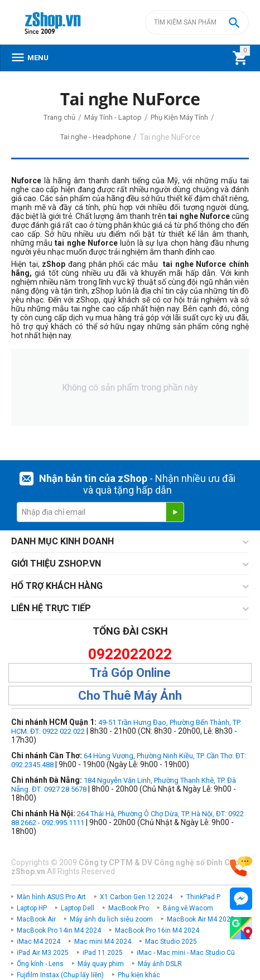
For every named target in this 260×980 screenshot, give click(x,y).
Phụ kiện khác (139, 975)
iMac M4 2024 (38, 942)
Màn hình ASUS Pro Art (51, 897)
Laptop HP (32, 908)
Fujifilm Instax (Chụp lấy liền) (60, 975)
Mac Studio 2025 (171, 942)
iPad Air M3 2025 (43, 953)
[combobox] (197, 22)
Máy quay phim (101, 964)
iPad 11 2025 (103, 953)
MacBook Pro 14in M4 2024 (59, 930)
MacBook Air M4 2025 (201, 919)
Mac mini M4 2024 (103, 942)
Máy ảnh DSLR (160, 964)
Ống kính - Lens (40, 964)
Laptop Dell (78, 908)
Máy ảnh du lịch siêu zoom (111, 919)
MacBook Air (36, 919)
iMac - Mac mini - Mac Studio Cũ (186, 953)
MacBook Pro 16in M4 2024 (157, 930)
